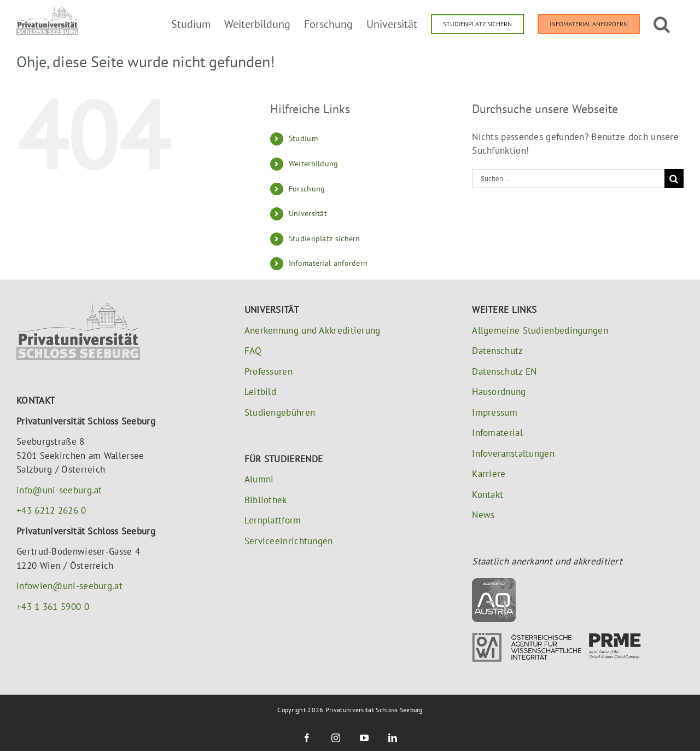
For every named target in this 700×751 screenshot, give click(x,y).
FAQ (253, 351)
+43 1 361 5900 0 (53, 607)
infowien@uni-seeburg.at (69, 586)
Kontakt (488, 494)
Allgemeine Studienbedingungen (540, 330)
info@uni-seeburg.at (59, 490)
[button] (662, 23)
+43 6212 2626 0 (51, 510)
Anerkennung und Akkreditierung (313, 330)
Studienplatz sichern (325, 238)
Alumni (259, 479)
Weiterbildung (314, 164)
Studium (303, 138)
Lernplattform (273, 520)
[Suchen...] (568, 179)
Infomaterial (497, 433)
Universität (308, 213)
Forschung (307, 189)
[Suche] (674, 179)
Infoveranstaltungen (513, 453)
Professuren (269, 371)
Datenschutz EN (504, 371)
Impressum (495, 412)
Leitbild (260, 392)
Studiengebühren (280, 412)
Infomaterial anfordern (328, 263)
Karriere (489, 474)
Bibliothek (266, 500)
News (483, 515)
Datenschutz (497, 351)
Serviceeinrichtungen (289, 541)
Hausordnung (499, 392)
